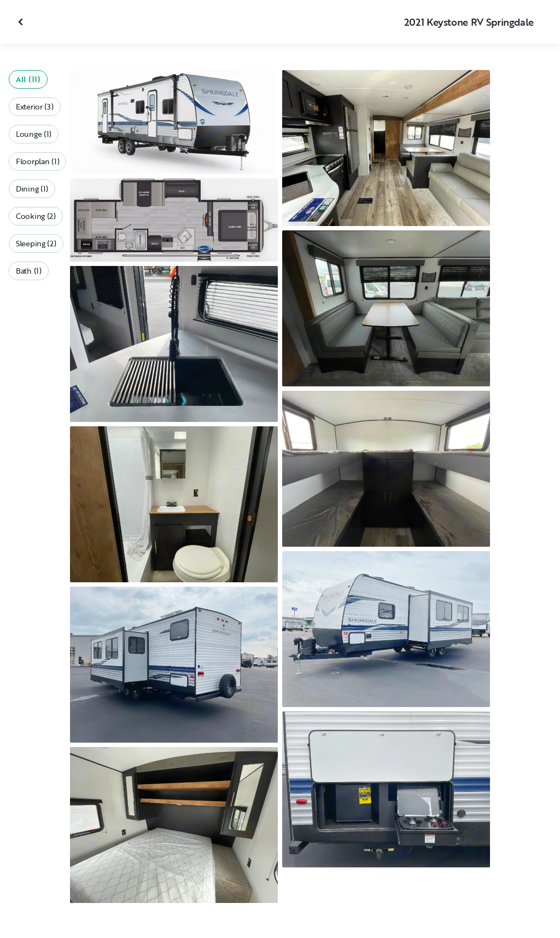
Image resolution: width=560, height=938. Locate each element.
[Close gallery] (22, 22)
